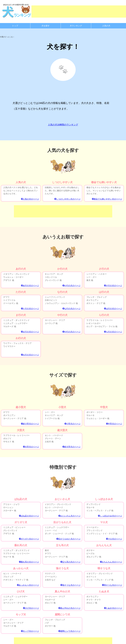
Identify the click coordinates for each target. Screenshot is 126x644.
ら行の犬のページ (113, 332)
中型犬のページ (114, 424)
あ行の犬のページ (30, 285)
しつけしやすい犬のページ (67, 199)
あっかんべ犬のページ (28, 585)
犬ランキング (76, 26)
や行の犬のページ (72, 332)
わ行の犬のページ (30, 355)
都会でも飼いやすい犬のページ (107, 199)
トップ (15, 26)
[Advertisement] (63, 211)
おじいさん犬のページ (69, 516)
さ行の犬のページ (113, 285)
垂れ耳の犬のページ (29, 562)
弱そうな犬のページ (112, 585)
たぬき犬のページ (113, 608)
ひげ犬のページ (31, 608)
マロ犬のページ (114, 539)
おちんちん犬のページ (111, 562)
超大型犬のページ (72, 447)
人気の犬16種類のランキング (63, 125)
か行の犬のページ (72, 285)
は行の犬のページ (113, 309)
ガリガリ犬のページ (29, 539)
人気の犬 (106, 26)
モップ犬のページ (30, 631)
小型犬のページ (73, 424)
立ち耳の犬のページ (70, 562)
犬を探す (46, 26)
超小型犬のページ (30, 424)
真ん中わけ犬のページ (69, 608)
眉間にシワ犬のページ (69, 631)
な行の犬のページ (72, 309)
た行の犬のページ (30, 309)
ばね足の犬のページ (29, 516)
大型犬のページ (31, 447)
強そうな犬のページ (70, 585)
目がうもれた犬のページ (68, 539)
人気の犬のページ (30, 199)
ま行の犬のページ (30, 332)
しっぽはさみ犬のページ (110, 516)
